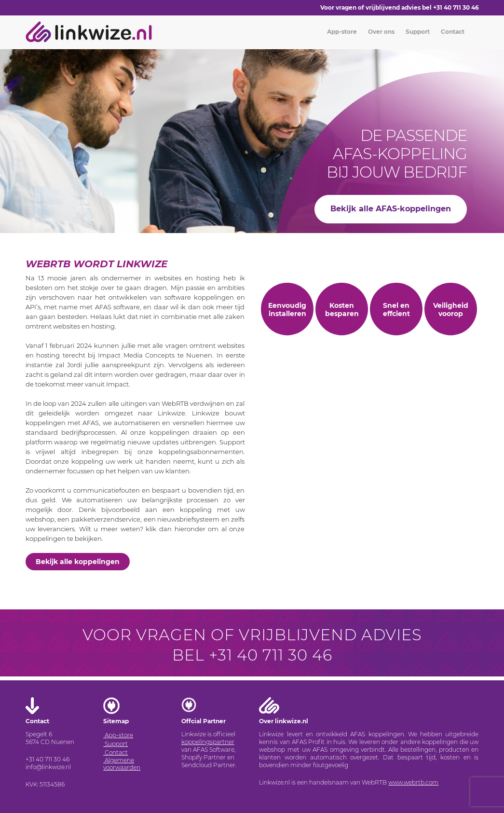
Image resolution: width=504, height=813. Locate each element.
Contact (452, 32)
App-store (341, 32)
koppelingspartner (208, 742)
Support (417, 32)
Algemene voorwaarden (122, 764)
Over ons (381, 32)
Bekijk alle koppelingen (78, 562)
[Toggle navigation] (153, 28)
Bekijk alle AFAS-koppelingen (391, 209)
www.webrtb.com (413, 782)
